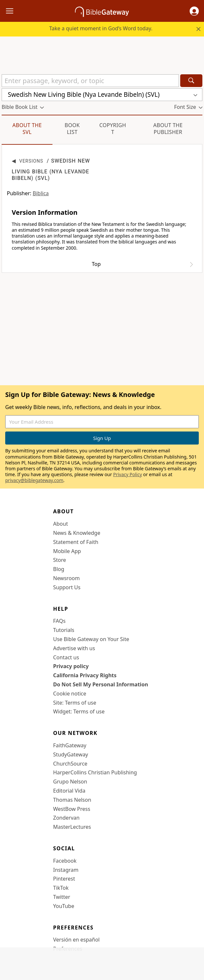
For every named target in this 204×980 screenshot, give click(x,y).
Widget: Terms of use (79, 711)
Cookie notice (70, 694)
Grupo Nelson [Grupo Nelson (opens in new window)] (70, 782)
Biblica (41, 193)
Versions (31, 161)
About (60, 524)
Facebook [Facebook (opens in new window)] (65, 861)
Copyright (113, 129)
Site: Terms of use (75, 703)
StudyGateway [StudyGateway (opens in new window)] (71, 754)
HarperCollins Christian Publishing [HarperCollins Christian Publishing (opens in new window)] (95, 772)
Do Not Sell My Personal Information (101, 684)
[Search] (191, 81)
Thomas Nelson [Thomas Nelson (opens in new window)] (72, 800)
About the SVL (27, 129)
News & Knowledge (77, 533)
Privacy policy (71, 666)
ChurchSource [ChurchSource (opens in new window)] (70, 764)
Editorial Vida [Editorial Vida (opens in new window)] (69, 791)
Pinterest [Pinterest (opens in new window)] (64, 879)
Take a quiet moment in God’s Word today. (101, 28)
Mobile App (67, 551)
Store (60, 560)
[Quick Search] (90, 81)
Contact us (66, 657)
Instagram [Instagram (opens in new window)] (66, 870)
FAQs (59, 621)
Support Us (67, 587)
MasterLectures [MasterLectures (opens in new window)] (72, 827)
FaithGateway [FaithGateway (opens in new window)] (70, 745)
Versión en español (76, 940)
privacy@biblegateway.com (34, 480)
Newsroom (66, 578)
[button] (194, 11)
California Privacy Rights (85, 675)
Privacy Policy (127, 474)
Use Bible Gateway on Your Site (91, 639)
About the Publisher (168, 129)
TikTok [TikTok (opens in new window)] (61, 888)
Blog (59, 569)
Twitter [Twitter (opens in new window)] (62, 897)
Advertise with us (74, 648)
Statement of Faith (76, 542)
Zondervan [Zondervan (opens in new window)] (66, 818)
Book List (72, 129)
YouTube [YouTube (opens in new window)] (64, 906)
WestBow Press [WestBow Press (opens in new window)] (72, 809)
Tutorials (64, 630)
